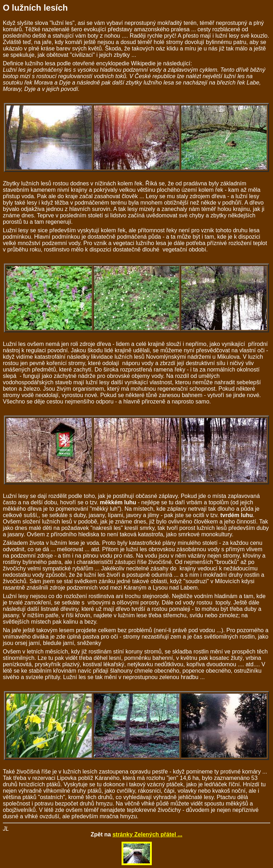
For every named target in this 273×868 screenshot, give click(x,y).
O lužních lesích (35, 8)
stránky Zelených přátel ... (147, 834)
